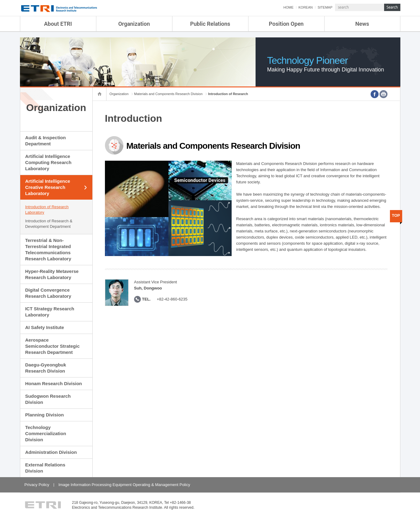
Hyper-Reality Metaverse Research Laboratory (52, 274)
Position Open (286, 24)
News (362, 24)
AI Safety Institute (45, 327)
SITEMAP (325, 7)
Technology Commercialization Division (46, 433)
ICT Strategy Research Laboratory (50, 312)
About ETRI (58, 24)
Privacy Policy (37, 485)
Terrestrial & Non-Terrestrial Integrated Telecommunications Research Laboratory (48, 249)
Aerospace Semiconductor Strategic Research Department (52, 346)
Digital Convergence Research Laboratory (48, 293)
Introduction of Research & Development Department (49, 224)
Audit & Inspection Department (46, 141)
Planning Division (44, 415)
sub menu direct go (0, 0)
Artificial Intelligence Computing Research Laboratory (48, 162)
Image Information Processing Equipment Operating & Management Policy (124, 485)
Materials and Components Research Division (168, 94)
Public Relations (210, 24)
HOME (289, 7)
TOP (396, 215)
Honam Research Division (54, 383)
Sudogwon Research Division (48, 399)
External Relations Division (45, 468)
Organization (134, 24)
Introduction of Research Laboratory (47, 210)
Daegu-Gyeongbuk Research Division (46, 368)
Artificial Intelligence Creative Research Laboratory (48, 187)
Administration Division (51, 452)
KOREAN (306, 7)
